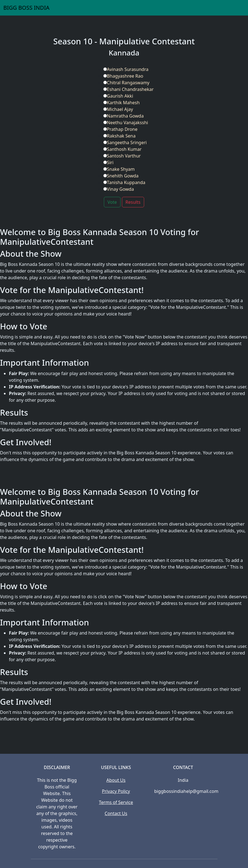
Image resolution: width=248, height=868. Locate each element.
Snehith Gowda (121, 176)
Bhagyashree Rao (123, 76)
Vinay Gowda (119, 189)
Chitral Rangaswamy (126, 83)
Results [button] (133, 202)
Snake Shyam (119, 169)
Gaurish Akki (118, 96)
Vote (112, 202)
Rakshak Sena (119, 136)
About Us (116, 780)
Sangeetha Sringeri (125, 142)
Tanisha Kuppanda (124, 182)
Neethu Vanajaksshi (126, 123)
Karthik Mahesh (122, 103)
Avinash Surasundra (126, 69)
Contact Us (116, 813)
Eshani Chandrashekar (128, 89)
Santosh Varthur (122, 156)
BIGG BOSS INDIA (26, 8)
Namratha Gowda (124, 116)
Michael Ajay (118, 109)
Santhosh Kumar (122, 149)
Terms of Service (116, 802)
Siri (108, 162)
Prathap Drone (120, 129)
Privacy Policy (116, 791)
